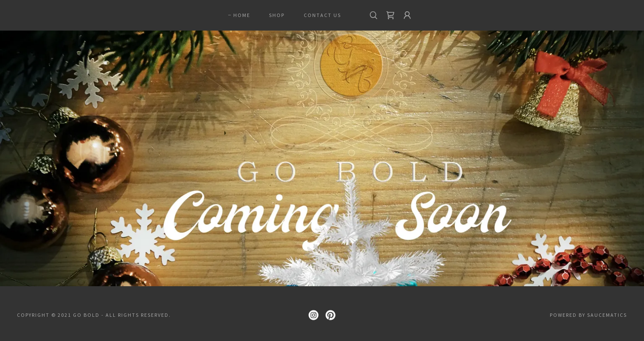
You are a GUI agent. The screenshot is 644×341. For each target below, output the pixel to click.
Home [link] (242, 15)
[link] (390, 15)
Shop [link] (277, 15)
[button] (407, 15)
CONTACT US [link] (322, 15)
